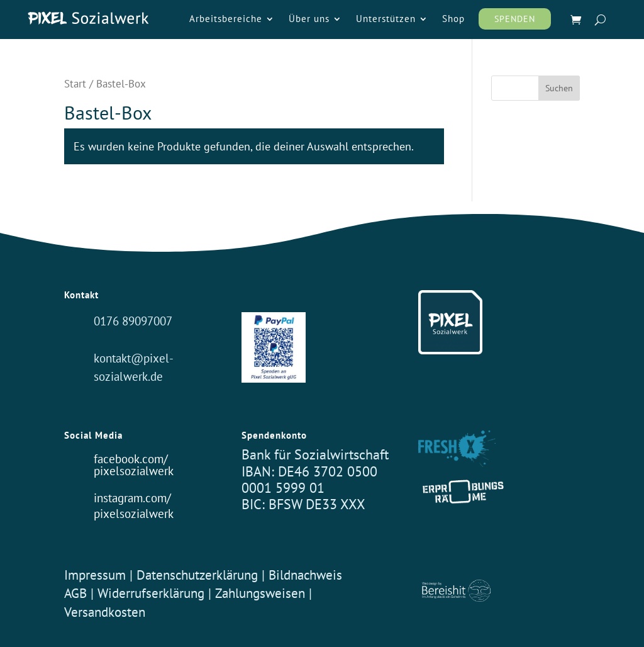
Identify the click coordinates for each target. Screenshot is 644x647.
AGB (75, 593)
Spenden (515, 19)
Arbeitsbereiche (226, 20)
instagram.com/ (132, 498)
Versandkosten (105, 612)
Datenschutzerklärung (197, 575)
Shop (453, 20)
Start (75, 84)
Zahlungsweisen (262, 593)
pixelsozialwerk (134, 470)
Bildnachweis (305, 575)
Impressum (95, 575)
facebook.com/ (131, 459)
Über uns (309, 20)
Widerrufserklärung (151, 593)
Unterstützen (386, 20)
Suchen (559, 88)
